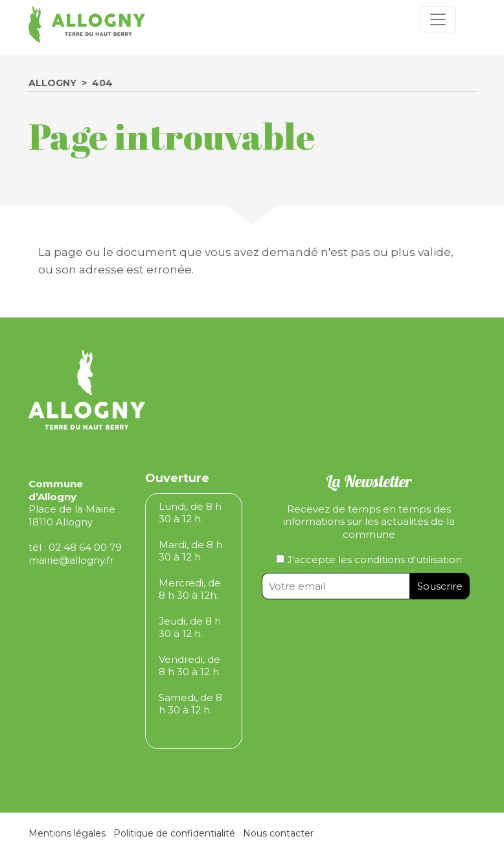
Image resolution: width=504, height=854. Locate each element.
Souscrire (440, 586)
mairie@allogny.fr (71, 560)
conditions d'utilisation (408, 560)
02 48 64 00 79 (85, 547)
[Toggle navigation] (438, 19)
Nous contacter (278, 833)
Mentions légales (67, 833)
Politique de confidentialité (174, 833)
